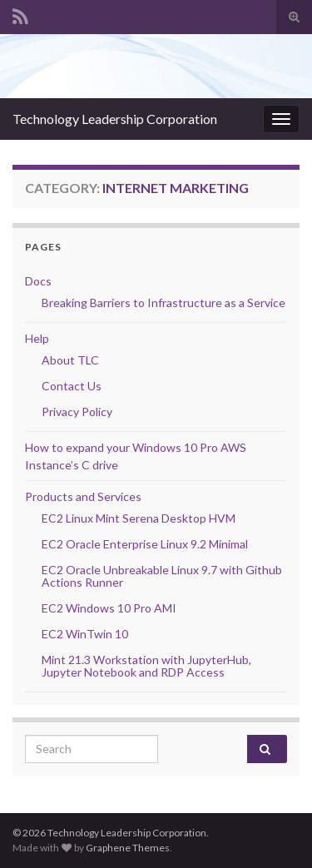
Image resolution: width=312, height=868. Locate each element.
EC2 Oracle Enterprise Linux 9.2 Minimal (145, 544)
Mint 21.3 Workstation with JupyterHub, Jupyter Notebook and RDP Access (146, 666)
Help (37, 338)
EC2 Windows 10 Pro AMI (109, 608)
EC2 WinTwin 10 (85, 634)
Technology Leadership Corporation (115, 119)
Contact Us (72, 386)
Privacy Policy (77, 412)
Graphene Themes (128, 848)
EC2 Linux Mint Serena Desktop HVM (139, 518)
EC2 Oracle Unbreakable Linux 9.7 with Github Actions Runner (162, 576)
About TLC (70, 360)
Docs (38, 281)
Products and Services (83, 496)
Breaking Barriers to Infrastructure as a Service (163, 303)
